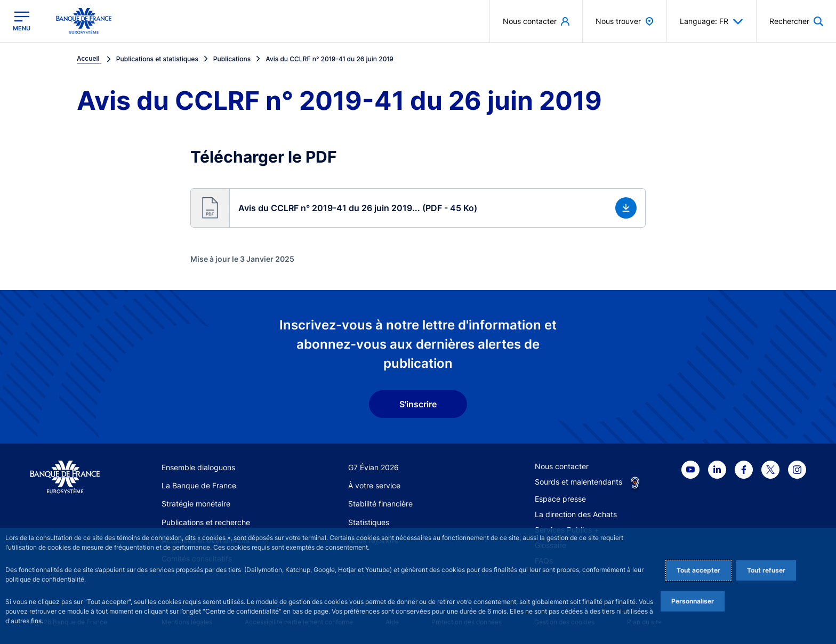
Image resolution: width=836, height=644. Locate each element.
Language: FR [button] (712, 21)
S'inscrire (418, 404)
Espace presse (560, 499)
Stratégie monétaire (196, 504)
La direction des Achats (576, 514)
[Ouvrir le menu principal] (22, 21)
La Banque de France (199, 485)
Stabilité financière (380, 504)
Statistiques (369, 522)
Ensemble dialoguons (198, 467)
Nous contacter (562, 466)
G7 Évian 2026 (373, 467)
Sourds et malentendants (578, 482)
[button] (418, 208)
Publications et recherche (206, 522)
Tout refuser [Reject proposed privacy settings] (766, 570)
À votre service (374, 485)
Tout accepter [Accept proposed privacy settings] (698, 570)
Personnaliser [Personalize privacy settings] (693, 601)
